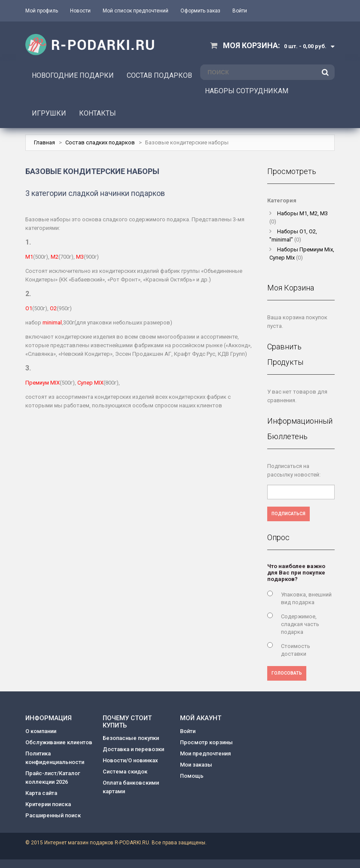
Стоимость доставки (296, 650)
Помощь (192, 776)
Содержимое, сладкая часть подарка (300, 624)
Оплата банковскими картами (131, 787)
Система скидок (125, 772)
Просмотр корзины (206, 742)
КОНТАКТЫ (98, 113)
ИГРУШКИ (49, 113)
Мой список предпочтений (136, 11)
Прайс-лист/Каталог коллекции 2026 (53, 778)
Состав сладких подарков (100, 142)
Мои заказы (196, 765)
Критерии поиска (48, 804)
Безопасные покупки (131, 738)
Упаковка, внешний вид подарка (306, 598)
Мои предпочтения (205, 753)
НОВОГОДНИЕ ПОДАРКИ (73, 75)
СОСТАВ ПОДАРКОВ (159, 75)
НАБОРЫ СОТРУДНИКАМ (247, 91)
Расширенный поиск (53, 815)
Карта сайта (41, 793)
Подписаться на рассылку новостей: (294, 470)
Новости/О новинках (130, 760)
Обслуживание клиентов (59, 742)
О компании (41, 731)
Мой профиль (42, 11)
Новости (80, 11)
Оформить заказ (200, 11)
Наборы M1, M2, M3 (302, 213)
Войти (240, 11)
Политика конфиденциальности (55, 758)
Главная (44, 142)
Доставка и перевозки (133, 749)
